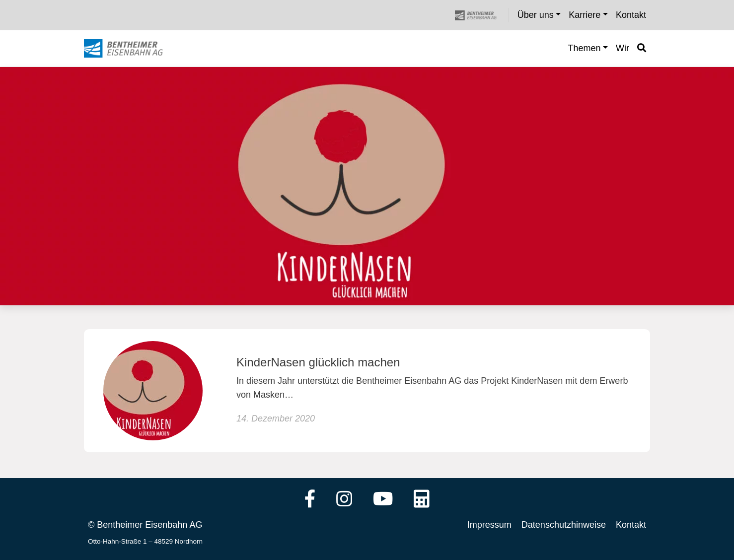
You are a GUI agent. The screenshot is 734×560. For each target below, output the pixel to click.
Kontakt (631, 525)
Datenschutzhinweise (564, 525)
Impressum (489, 525)
